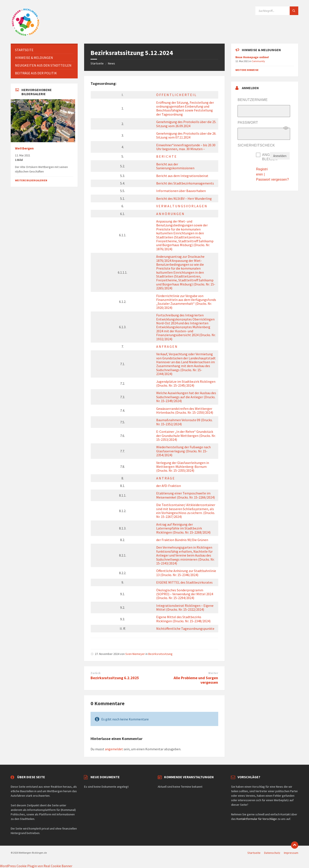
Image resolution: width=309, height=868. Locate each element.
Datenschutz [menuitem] (272, 853)
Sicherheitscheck (256, 145)
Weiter (213, 673)
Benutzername (253, 100)
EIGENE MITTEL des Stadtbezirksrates (184, 582)
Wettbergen (24, 148)
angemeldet (114, 749)
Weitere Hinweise (247, 70)
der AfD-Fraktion (169, 486)
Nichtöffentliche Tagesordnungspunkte (185, 628)
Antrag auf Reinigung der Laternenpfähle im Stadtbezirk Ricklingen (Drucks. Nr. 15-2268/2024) (183, 528)
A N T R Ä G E (165, 478)
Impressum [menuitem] (291, 853)
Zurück (95, 673)
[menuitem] (44, 50)
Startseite (97, 63)
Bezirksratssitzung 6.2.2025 (115, 678)
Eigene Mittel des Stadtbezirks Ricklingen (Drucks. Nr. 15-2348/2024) (183, 619)
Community (258, 61)
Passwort (248, 123)
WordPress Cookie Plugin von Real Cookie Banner (36, 866)
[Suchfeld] (277, 11)
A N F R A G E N (167, 346)
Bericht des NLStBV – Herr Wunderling (184, 198)
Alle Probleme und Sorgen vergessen (196, 680)
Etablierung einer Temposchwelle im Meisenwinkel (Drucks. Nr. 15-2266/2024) (186, 495)
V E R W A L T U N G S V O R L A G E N (182, 206)
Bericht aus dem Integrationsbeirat (182, 176)
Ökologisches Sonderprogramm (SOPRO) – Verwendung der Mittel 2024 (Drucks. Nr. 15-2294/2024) (185, 594)
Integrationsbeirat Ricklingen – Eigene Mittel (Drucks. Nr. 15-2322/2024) (185, 607)
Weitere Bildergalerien (31, 180)
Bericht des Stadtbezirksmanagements (185, 183)
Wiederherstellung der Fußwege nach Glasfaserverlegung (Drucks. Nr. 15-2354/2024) (183, 451)
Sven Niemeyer (135, 654)
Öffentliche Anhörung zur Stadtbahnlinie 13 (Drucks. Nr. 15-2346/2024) (186, 573)
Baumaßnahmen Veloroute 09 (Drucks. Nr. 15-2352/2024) (184, 422)
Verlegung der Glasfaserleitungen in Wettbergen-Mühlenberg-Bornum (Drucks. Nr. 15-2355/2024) (183, 467)
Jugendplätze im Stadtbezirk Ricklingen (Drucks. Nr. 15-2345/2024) (186, 383)
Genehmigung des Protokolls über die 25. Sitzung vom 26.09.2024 (186, 124)
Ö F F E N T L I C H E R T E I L (176, 95)
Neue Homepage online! (252, 57)
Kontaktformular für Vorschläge (257, 819)
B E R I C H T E (166, 156)
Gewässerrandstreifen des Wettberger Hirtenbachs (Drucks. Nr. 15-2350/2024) (185, 410)
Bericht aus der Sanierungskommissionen (175, 166)
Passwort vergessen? (272, 179)
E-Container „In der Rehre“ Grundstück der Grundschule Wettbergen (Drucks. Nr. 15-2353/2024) (186, 436)
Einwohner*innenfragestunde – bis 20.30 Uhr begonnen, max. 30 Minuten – (186, 147)
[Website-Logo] (26, 35)
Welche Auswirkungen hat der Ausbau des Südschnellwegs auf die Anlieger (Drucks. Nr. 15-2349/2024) (186, 397)
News (111, 63)
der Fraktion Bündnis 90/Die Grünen (182, 540)
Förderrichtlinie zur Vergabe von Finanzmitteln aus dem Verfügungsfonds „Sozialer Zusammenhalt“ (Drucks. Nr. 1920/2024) (186, 302)
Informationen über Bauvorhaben (181, 191)
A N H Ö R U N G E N (170, 214)
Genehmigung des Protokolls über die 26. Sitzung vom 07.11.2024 (186, 135)
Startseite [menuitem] (254, 853)
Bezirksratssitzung (160, 654)
